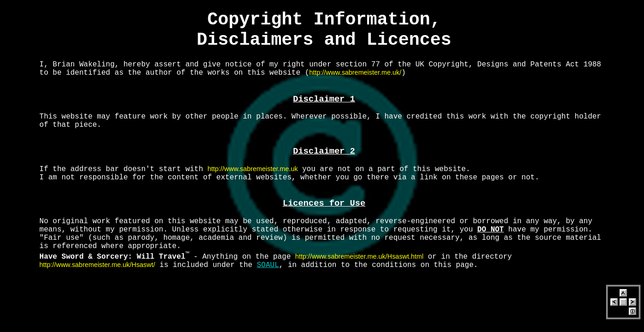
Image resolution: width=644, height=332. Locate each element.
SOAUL (268, 265)
